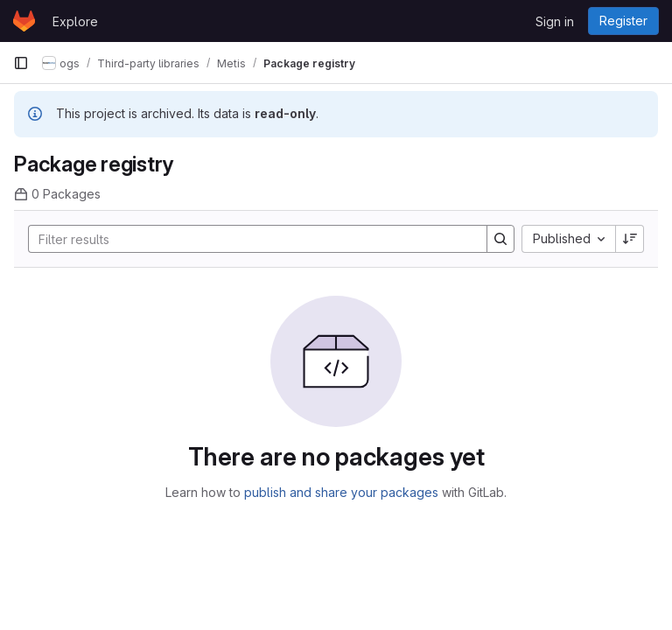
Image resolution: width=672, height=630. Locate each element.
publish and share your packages (341, 492)
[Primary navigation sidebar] (21, 63)
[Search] (249, 239)
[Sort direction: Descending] (630, 239)
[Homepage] (24, 21)
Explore (75, 21)
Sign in (555, 21)
